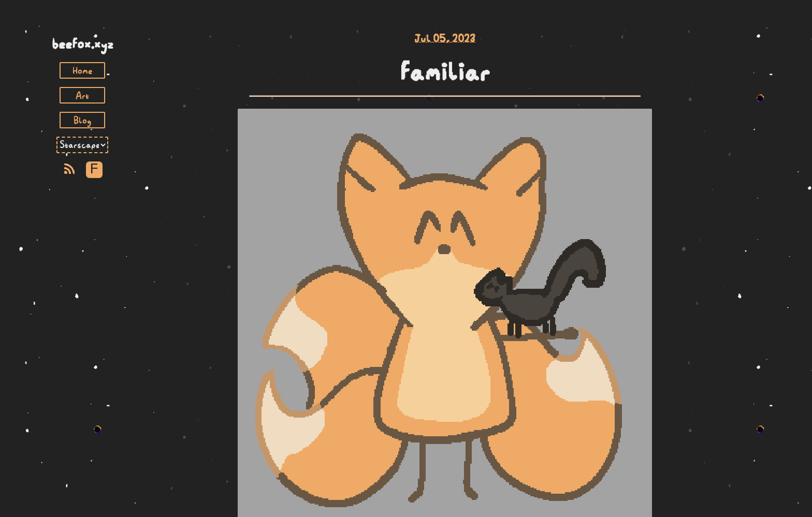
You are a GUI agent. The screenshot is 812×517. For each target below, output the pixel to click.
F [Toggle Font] (94, 169)
